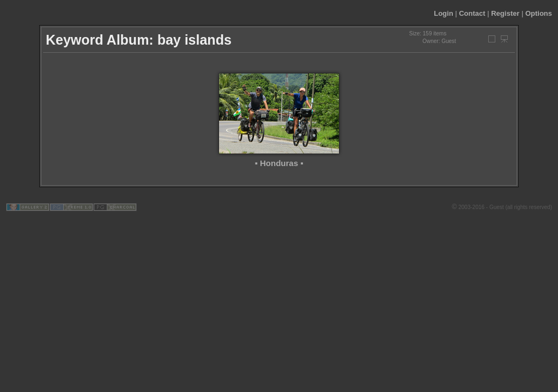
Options (539, 13)
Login (443, 13)
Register (505, 13)
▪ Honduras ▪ (279, 163)
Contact (472, 13)
